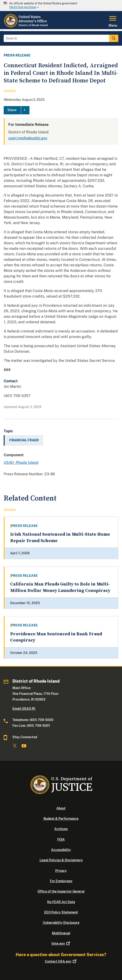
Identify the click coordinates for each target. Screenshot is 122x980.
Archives (61, 829)
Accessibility (61, 850)
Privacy (61, 871)
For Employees (61, 881)
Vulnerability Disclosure (61, 923)
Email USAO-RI (24, 709)
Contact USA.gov (61, 961)
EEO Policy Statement (61, 912)
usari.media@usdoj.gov (28, 138)
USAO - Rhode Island (21, 463)
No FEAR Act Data (61, 902)
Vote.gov (61, 943)
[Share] (17, 110)
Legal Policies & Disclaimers (61, 860)
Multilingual (61, 933)
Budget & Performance (61, 819)
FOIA (61, 839)
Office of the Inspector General (61, 891)
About (61, 808)
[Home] (26, 26)
